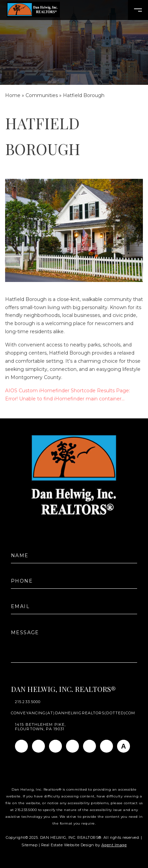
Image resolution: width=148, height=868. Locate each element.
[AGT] (124, 746)
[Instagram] (38, 746)
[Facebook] (21, 746)
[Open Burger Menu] (138, 10)
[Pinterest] (106, 746)
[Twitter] (72, 746)
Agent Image (114, 845)
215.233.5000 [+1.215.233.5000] (28, 702)
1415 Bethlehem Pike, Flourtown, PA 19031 (40, 727)
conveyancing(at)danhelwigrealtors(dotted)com (73, 713)
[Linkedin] (55, 746)
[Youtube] (89, 746)
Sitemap (30, 845)
